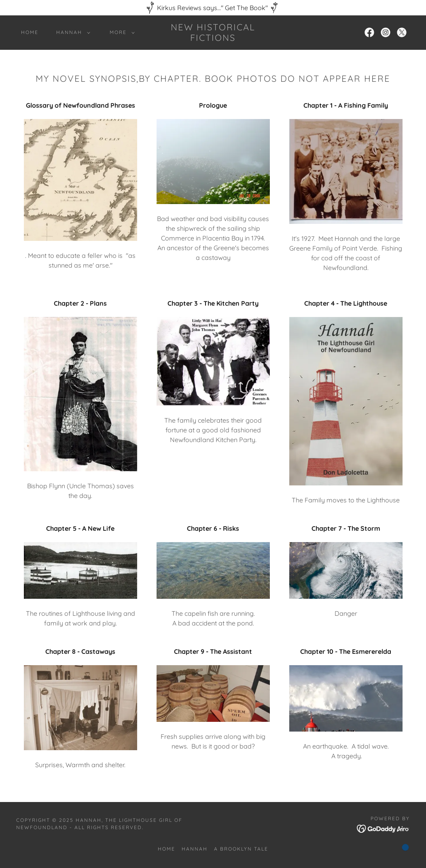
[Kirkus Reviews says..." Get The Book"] (213, 8)
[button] (72, 32)
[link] (213, 38)
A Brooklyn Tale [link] (241, 849)
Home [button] (166, 849)
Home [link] (30, 32)
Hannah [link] (195, 849)
